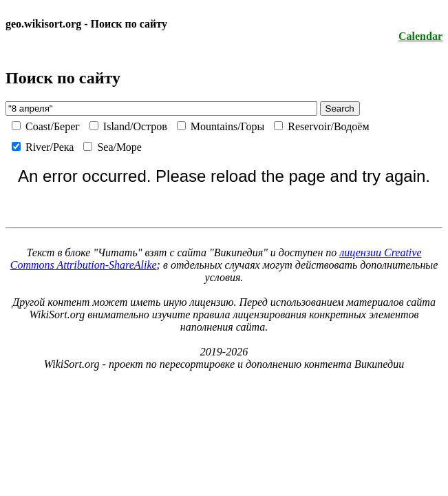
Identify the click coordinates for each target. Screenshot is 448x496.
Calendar (420, 36)
